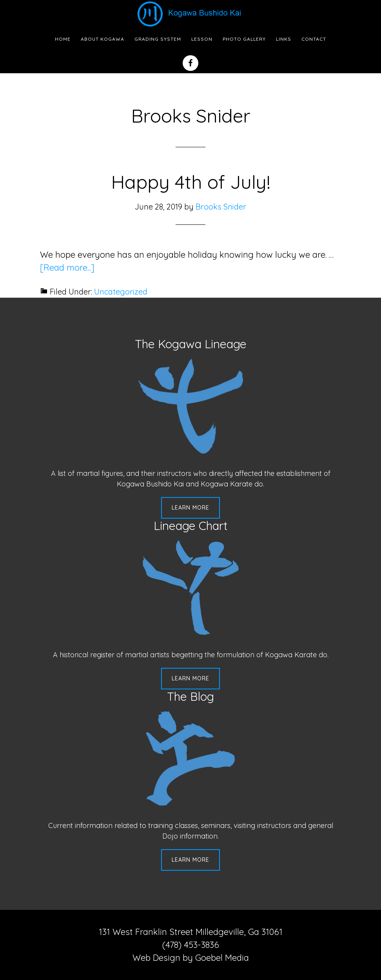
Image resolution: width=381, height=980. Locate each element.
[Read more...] (67, 268)
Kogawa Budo (190, 14)
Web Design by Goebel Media (191, 958)
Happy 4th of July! (191, 182)
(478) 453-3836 (191, 945)
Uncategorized (121, 292)
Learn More (190, 508)
